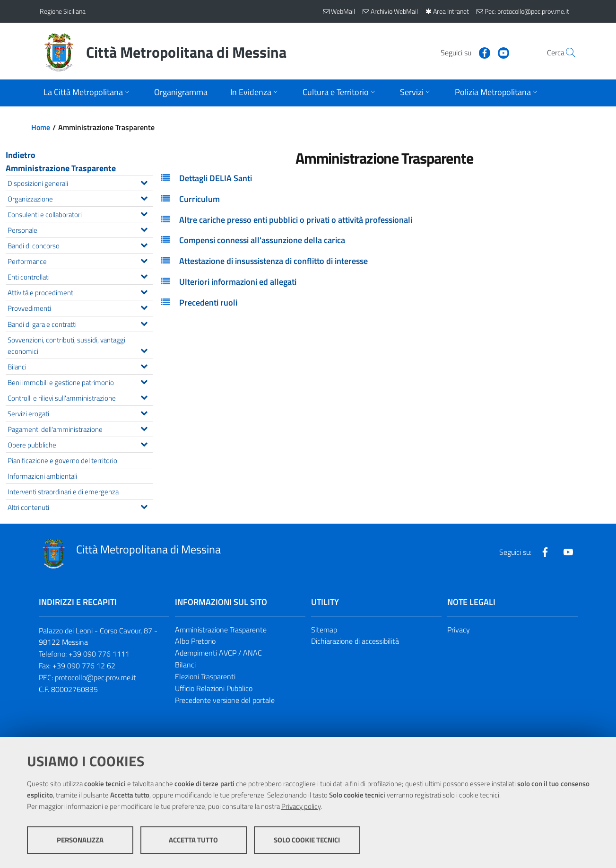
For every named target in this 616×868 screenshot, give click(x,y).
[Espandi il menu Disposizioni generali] (144, 182)
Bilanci (185, 665)
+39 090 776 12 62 (84, 666)
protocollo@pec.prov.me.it (95, 677)
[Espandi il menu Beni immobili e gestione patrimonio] (144, 381)
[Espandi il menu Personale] (144, 228)
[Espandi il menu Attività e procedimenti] (144, 291)
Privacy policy (301, 806)
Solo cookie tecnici (307, 840)
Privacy (459, 630)
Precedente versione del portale (225, 700)
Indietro (21, 155)
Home (41, 127)
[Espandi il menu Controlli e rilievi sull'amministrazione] (144, 396)
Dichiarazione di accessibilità (355, 641)
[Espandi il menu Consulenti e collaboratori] (144, 213)
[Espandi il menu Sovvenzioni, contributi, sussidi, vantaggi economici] (144, 350)
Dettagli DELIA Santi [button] (216, 178)
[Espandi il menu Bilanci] (144, 365)
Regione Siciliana (63, 11)
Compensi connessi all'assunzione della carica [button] (262, 240)
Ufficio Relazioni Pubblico (214, 688)
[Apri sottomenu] (87, 93)
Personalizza (80, 840)
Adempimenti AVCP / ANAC (218, 653)
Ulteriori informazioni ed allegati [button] (238, 282)
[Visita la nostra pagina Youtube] (482, 52)
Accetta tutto (193, 840)
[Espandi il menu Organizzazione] (144, 197)
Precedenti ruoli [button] (208, 302)
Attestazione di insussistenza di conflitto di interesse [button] (273, 261)
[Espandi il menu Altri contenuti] (144, 506)
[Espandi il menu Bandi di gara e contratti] (144, 323)
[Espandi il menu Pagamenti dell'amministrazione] (144, 428)
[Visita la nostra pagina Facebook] (463, 52)
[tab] (384, 178)
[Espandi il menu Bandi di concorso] (144, 244)
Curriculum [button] (200, 199)
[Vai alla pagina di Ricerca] (565, 53)
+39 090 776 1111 (99, 654)
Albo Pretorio (195, 641)
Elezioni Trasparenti (205, 676)
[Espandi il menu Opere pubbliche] (144, 443)
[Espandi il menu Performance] (144, 260)
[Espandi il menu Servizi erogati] (144, 412)
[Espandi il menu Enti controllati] (144, 275)
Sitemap (324, 630)
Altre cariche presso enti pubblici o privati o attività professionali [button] (296, 220)
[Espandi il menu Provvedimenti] (144, 307)
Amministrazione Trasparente (61, 168)
